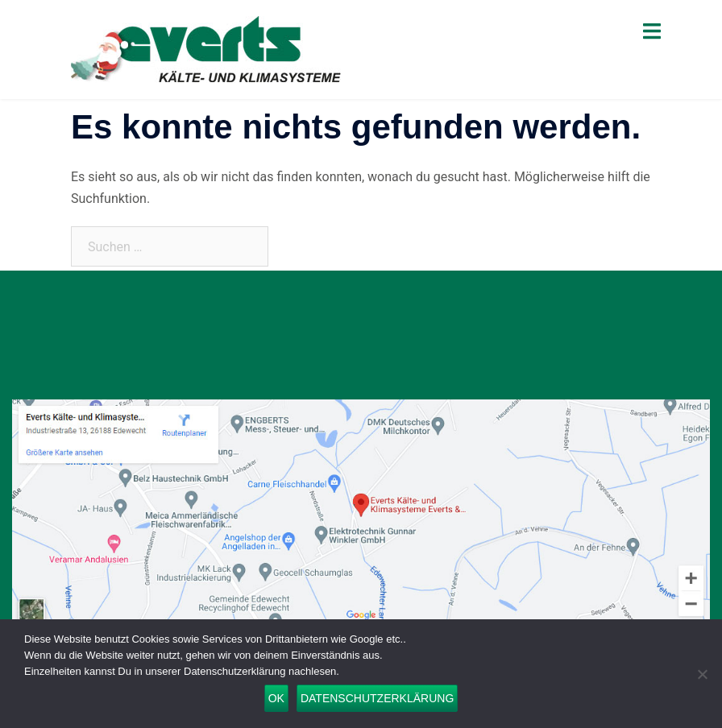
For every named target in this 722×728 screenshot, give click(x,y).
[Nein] (702, 674)
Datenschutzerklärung (377, 698)
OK (276, 698)
